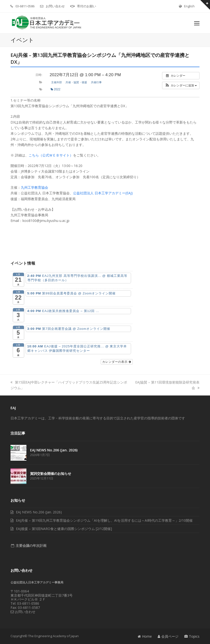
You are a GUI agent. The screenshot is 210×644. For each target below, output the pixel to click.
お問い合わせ (55, 6)
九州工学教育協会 (34, 187)
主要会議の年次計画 (31, 545)
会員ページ (168, 636)
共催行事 (96, 82)
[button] (197, 23)
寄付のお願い (87, 6)
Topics (192, 636)
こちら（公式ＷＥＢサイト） (51, 155)
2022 (55, 89)
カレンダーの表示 (117, 362)
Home (145, 636)
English (189, 6)
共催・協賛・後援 (76, 82)
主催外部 (56, 82)
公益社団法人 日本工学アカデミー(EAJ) (103, 193)
